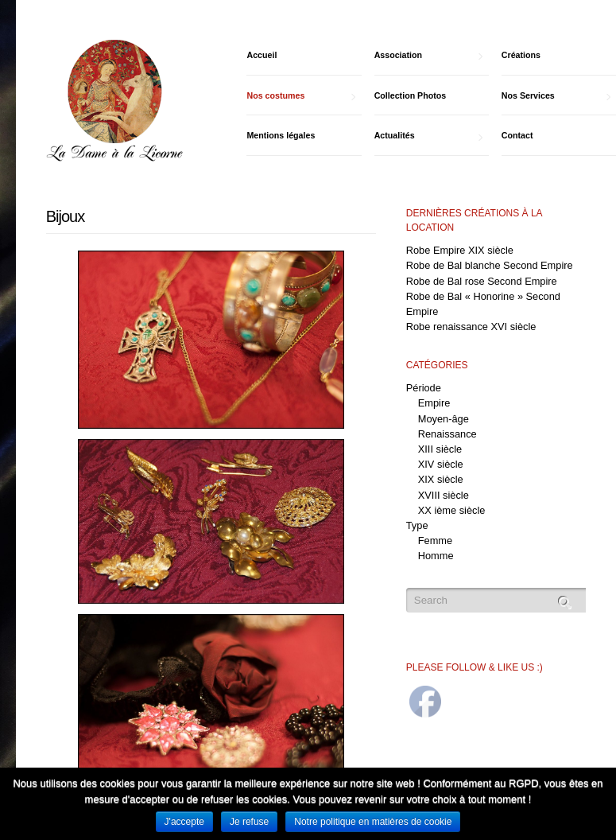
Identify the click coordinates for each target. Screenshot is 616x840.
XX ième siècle (452, 510)
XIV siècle (441, 464)
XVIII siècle (444, 495)
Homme (436, 556)
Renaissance (447, 434)
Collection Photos (411, 95)
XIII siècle (440, 449)
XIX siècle (441, 479)
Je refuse (249, 822)
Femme (435, 541)
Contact (517, 135)
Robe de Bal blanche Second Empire (490, 265)
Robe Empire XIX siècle (460, 250)
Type (417, 525)
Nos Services (556, 96)
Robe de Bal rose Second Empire (482, 281)
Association (429, 55)
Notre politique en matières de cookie (373, 822)
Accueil (262, 55)
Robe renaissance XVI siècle (471, 327)
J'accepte (184, 822)
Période (424, 388)
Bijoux (65, 216)
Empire (434, 403)
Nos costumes (301, 96)
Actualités (429, 136)
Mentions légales (281, 135)
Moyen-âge (444, 419)
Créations (521, 55)
